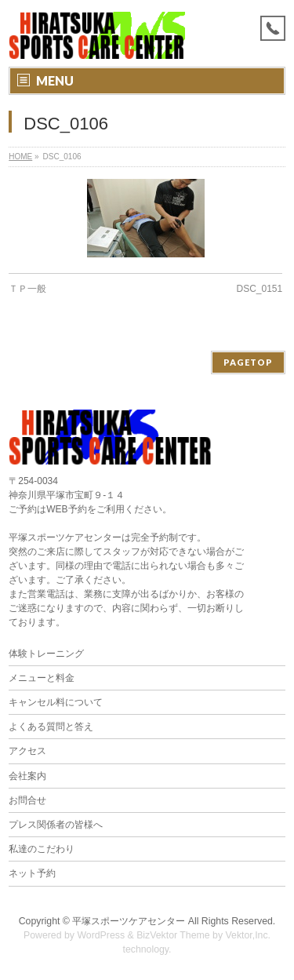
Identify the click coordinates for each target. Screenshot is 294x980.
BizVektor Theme (173, 935)
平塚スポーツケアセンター (129, 921)
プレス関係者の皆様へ (56, 825)
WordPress (101, 935)
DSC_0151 (260, 289)
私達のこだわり (42, 849)
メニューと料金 (42, 678)
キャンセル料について (56, 702)
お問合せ (27, 800)
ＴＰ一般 (27, 289)
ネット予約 (32, 873)
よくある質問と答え (51, 727)
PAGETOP (248, 362)
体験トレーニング (46, 654)
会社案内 (27, 776)
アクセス (27, 751)
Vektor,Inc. (249, 935)
